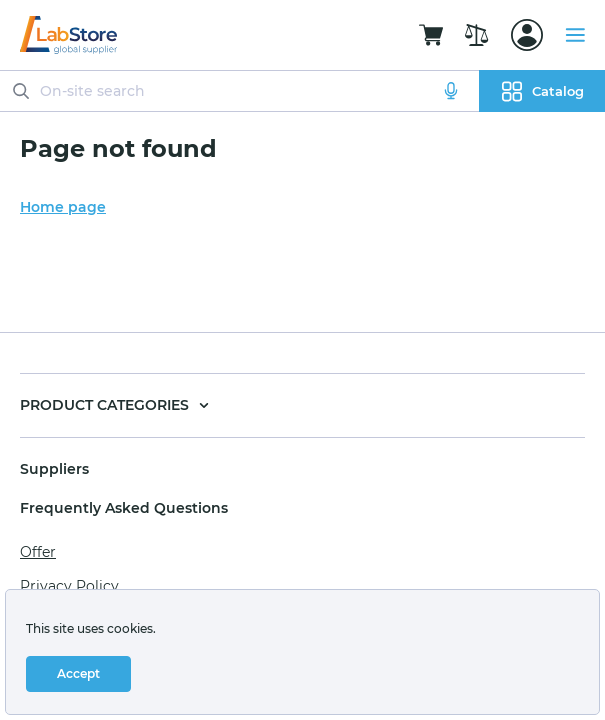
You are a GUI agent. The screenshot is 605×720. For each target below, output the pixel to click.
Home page (63, 207)
